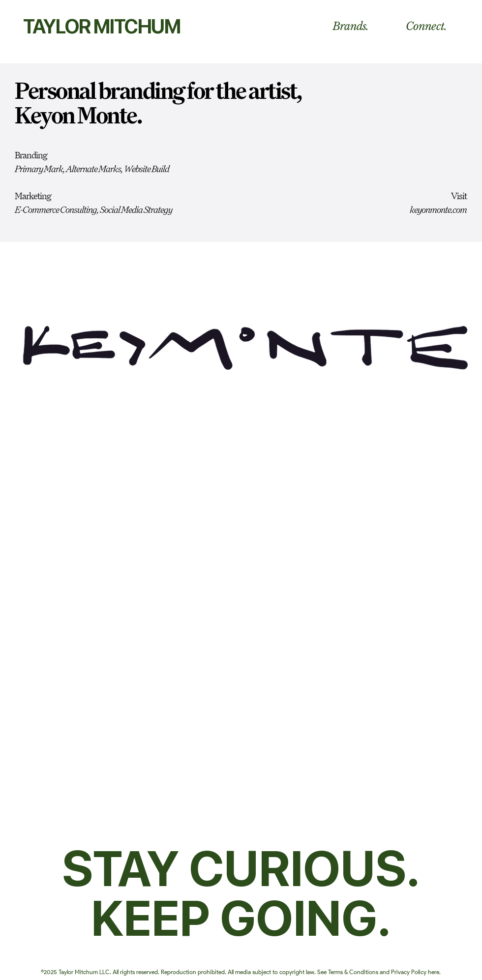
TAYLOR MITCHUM (102, 27)
